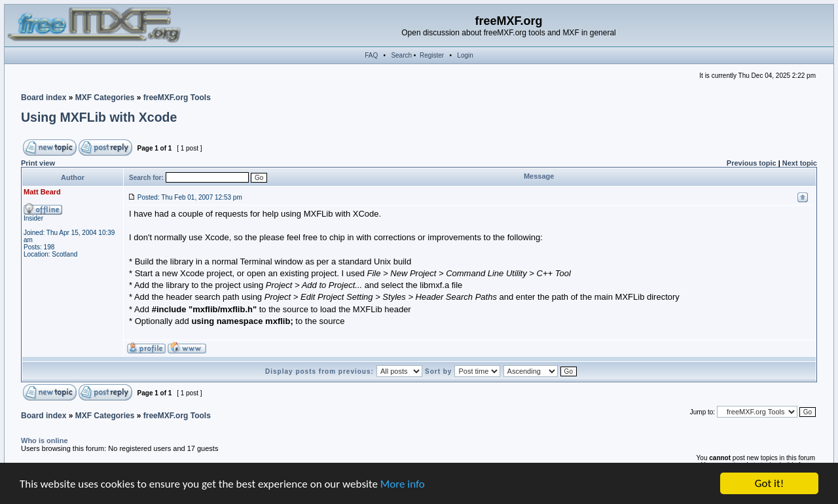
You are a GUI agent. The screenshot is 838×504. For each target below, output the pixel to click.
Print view (38, 163)
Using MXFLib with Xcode (99, 117)
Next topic (800, 163)
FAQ (371, 55)
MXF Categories (105, 98)
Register (432, 55)
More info (403, 485)
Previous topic (752, 163)
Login (465, 55)
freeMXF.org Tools (177, 98)
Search (401, 55)
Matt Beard (42, 192)
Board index (44, 98)
